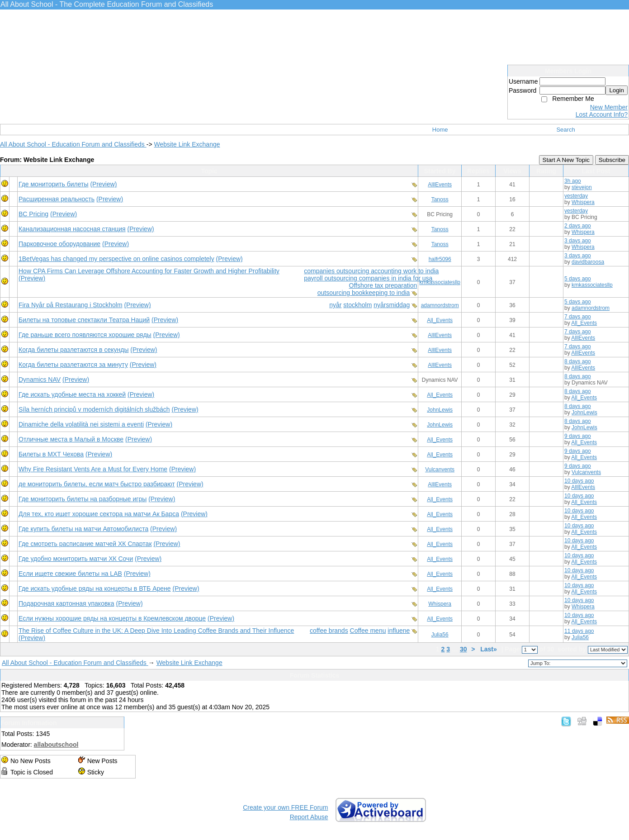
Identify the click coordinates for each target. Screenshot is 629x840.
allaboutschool (56, 745)
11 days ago (579, 631)
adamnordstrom (440, 305)
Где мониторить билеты (54, 184)
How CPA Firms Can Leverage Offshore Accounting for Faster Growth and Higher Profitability (149, 271)
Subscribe (612, 160)
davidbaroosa (588, 262)
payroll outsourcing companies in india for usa (368, 278)
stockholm (357, 305)
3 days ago (578, 241)
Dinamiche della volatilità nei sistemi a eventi (81, 424)
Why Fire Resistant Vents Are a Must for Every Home (93, 469)
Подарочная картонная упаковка (66, 603)
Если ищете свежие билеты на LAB (70, 574)
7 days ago (578, 317)
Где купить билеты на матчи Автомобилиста (83, 529)
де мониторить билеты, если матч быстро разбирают (97, 484)
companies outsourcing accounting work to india (371, 271)
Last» (489, 649)
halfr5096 (440, 259)
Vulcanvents (440, 470)
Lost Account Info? (602, 114)
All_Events (440, 320)
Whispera (583, 202)
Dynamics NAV (40, 380)
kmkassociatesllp (440, 282)
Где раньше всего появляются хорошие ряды (85, 335)
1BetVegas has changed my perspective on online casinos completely (116, 259)
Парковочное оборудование (59, 244)
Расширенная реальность (57, 199)
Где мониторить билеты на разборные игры (83, 499)
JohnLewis (440, 410)
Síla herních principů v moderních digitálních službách (94, 409)
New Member (609, 107)
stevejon (582, 187)
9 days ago (578, 436)
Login (617, 90)
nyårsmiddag (392, 305)
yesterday (576, 196)
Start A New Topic (566, 160)
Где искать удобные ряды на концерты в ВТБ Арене (95, 588)
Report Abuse (309, 817)
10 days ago (579, 481)
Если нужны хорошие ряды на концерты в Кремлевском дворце (112, 618)
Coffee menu (368, 631)
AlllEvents (440, 185)
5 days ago (578, 279)
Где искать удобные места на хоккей (72, 394)
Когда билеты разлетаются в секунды (73, 350)
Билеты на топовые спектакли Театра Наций (84, 320)
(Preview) (103, 184)
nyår (335, 305)
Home (440, 130)
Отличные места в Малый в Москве (71, 439)
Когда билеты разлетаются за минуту (73, 365)
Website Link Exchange (187, 144)
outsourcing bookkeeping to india (364, 293)
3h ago (573, 181)
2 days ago (578, 226)
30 (463, 649)
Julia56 (440, 635)
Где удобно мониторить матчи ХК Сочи (76, 559)
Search (565, 130)
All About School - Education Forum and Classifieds (73, 144)
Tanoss (440, 199)
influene (399, 631)
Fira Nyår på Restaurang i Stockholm (71, 305)
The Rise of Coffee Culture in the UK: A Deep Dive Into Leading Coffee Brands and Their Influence (156, 631)
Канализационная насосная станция (72, 229)
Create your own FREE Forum (285, 807)
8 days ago (578, 361)
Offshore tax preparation (383, 285)
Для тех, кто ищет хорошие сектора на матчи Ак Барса (99, 514)
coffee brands (329, 631)
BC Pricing (33, 214)
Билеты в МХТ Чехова (51, 454)
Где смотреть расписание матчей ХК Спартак (85, 544)
